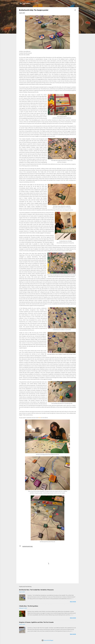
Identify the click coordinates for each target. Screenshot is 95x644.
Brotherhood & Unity (28, 547)
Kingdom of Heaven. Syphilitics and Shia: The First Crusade (36, 622)
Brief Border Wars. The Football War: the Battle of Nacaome (36, 590)
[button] (75, 10)
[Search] (78, 4)
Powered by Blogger (47, 640)
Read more (73, 602)
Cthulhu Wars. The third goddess (29, 606)
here (40, 418)
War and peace (25, 3)
